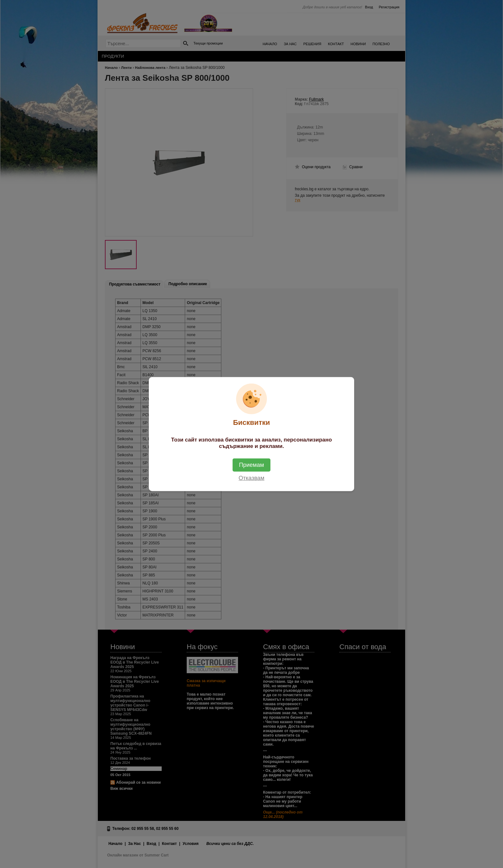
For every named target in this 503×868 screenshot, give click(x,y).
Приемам (251, 465)
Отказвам (251, 478)
